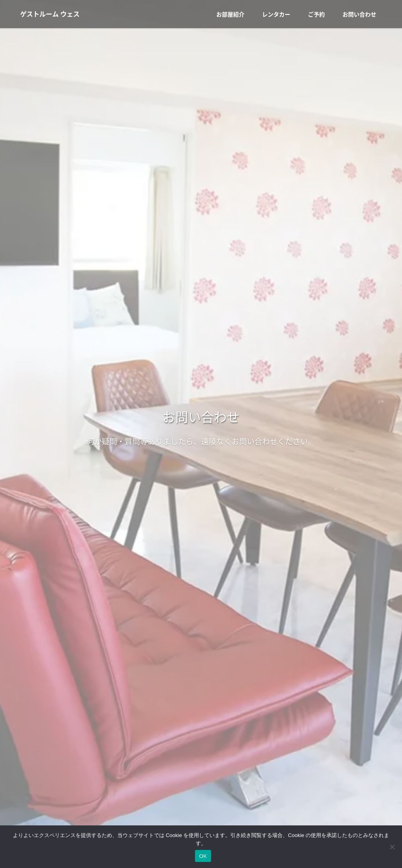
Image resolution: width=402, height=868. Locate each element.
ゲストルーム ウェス (50, 14)
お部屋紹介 (230, 14)
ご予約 (316, 14)
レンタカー (276, 14)
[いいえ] (392, 847)
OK (203, 856)
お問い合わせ (359, 14)
